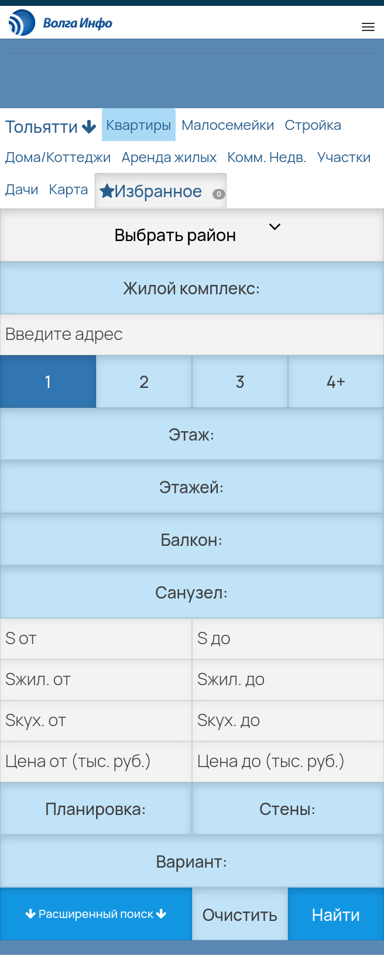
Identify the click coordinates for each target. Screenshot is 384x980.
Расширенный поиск (96, 914)
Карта (69, 189)
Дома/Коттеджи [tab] (58, 157)
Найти (336, 914)
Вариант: (192, 861)
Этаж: (191, 434)
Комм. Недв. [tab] (267, 157)
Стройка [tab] (313, 124)
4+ (336, 381)
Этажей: (192, 487)
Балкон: (192, 539)
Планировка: (96, 809)
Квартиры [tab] (139, 124)
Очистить (240, 914)
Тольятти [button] (51, 124)
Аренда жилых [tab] (169, 157)
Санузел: (192, 592)
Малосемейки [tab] (228, 124)
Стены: (287, 809)
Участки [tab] (344, 157)
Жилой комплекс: (192, 288)
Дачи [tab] (22, 189)
